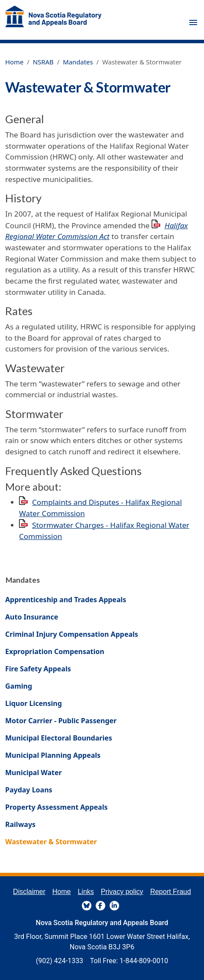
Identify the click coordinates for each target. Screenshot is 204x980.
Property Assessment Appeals (56, 807)
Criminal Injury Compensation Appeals (72, 634)
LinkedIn (114, 906)
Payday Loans (29, 790)
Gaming (19, 686)
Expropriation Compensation (55, 651)
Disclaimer (29, 892)
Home (14, 62)
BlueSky (87, 906)
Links (86, 892)
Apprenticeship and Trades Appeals (66, 600)
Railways (20, 824)
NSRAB (43, 62)
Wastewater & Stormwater (51, 842)
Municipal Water (34, 773)
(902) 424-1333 (60, 961)
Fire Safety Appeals (38, 669)
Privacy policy (122, 892)
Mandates (78, 62)
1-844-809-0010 (144, 961)
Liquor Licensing (34, 703)
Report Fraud (171, 892)
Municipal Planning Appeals (53, 755)
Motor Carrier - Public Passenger (61, 721)
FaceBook (100, 906)
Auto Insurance (32, 617)
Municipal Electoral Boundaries (59, 738)
